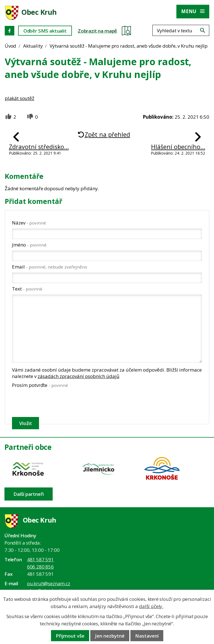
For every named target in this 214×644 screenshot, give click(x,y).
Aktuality (33, 46)
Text (27, 289)
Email (50, 267)
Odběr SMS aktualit (45, 31)
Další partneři (29, 494)
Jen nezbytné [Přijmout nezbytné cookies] (110, 636)
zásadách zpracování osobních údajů (78, 376)
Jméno (29, 245)
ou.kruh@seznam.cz (49, 583)
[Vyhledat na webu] (203, 30)
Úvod (10, 46)
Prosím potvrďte (40, 385)
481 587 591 (40, 559)
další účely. (151, 606)
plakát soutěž (20, 98)
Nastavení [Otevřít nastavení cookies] (147, 636)
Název (29, 223)
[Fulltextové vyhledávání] (181, 30)
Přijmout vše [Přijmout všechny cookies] (70, 636)
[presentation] (54, 402)
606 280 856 (40, 567)
